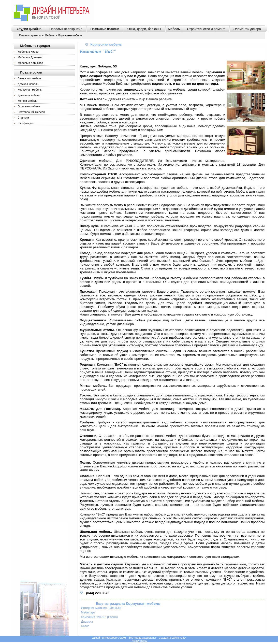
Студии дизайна (29, 29)
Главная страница (30, 35)
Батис (85, 626)
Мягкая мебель (28, 101)
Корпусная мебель (30, 90)
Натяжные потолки (105, 29)
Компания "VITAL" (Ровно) (99, 617)
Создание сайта (169, 638)
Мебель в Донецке (30, 57)
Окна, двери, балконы (144, 29)
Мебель (174, 29)
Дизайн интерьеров (105, 638)
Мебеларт (88, 612)
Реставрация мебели (31, 112)
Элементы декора (247, 29)
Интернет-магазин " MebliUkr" (102, 608)
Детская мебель (28, 84)
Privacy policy (139, 641)
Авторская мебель (30, 78)
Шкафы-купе (26, 123)
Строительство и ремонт (206, 29)
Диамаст (87, 622)
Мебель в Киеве (28, 52)
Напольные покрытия (66, 29)
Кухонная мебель (29, 95)
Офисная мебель (29, 106)
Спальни (23, 118)
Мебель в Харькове (31, 63)
